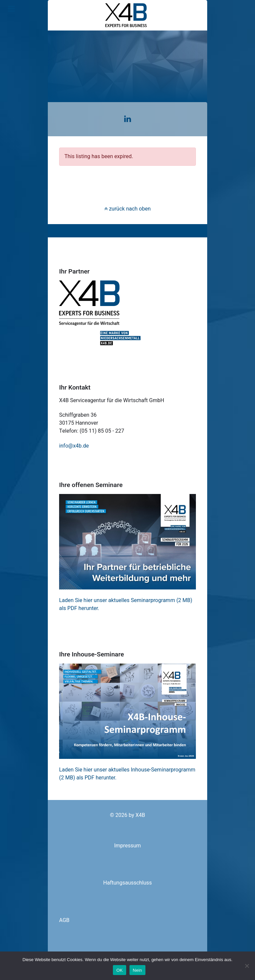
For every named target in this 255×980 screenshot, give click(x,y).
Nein (137, 970)
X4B (140, 815)
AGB (64, 920)
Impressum (128, 846)
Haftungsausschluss (127, 883)
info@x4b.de (74, 446)
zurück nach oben (127, 209)
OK (119, 970)
